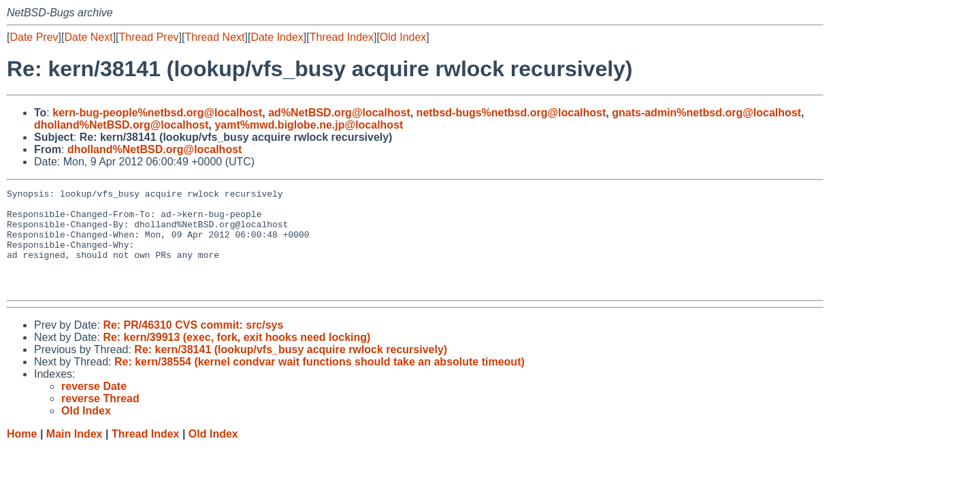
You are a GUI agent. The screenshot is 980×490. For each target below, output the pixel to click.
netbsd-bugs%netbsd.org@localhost (511, 113)
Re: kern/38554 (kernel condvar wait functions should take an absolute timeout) (320, 382)
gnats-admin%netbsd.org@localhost (706, 113)
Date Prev (34, 37)
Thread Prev (149, 37)
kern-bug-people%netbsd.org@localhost (157, 113)
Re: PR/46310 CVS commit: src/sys (193, 345)
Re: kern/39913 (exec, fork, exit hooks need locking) (236, 358)
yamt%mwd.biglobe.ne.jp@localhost (309, 125)
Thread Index (342, 37)
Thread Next (214, 37)
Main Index (75, 454)
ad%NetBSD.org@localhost (339, 113)
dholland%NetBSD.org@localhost (121, 125)
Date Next (88, 37)
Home (22, 454)
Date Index (277, 37)
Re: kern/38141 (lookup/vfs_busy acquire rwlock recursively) (291, 370)
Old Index (403, 37)
